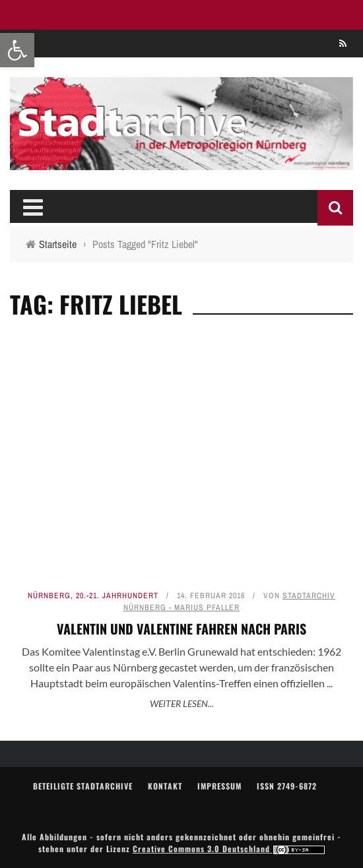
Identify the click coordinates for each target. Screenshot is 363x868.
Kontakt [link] (165, 786)
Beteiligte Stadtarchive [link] (83, 786)
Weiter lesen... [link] (182, 703)
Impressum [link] (219, 786)
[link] (17, 50)
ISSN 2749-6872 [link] (287, 786)
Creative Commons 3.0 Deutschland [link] (229, 849)
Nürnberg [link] (49, 596)
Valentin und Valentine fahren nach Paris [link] (181, 629)
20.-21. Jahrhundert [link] (117, 596)
